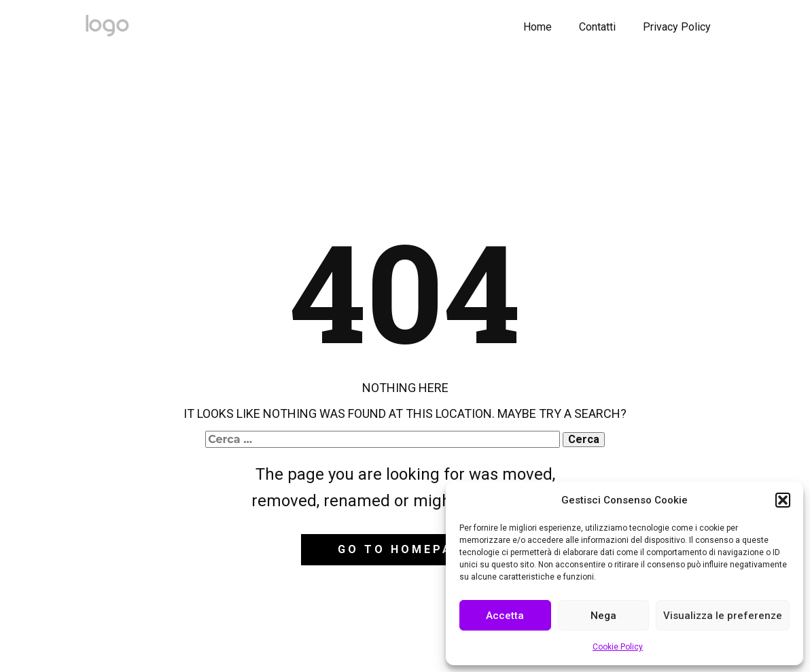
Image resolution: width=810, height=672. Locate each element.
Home (538, 27)
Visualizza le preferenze (723, 616)
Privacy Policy (677, 27)
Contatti (597, 27)
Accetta (505, 616)
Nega (603, 616)
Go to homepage (405, 549)
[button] (783, 500)
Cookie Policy (618, 647)
